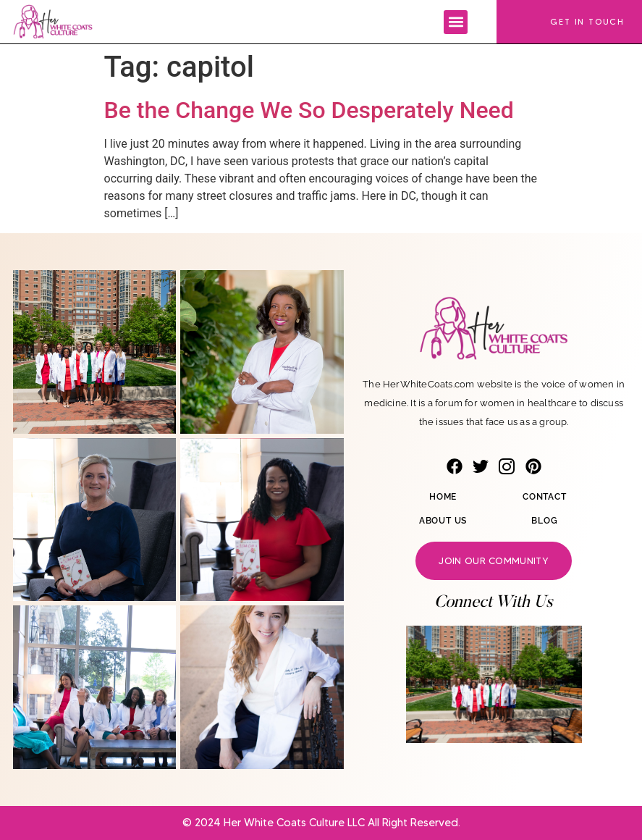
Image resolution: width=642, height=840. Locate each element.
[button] (456, 22)
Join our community (493, 560)
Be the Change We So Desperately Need (309, 110)
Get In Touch (587, 21)
